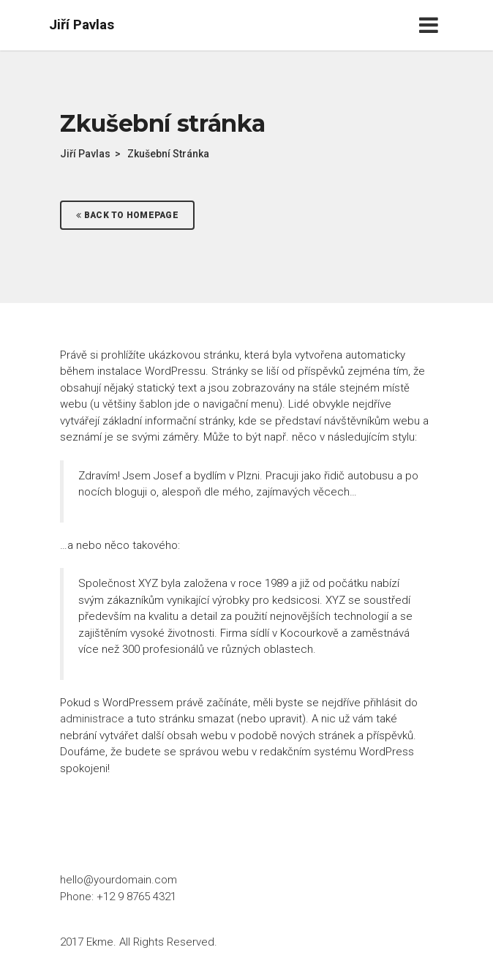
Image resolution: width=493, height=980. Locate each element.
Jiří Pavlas (82, 25)
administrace (92, 719)
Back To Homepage (127, 215)
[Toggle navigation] (432, 25)
